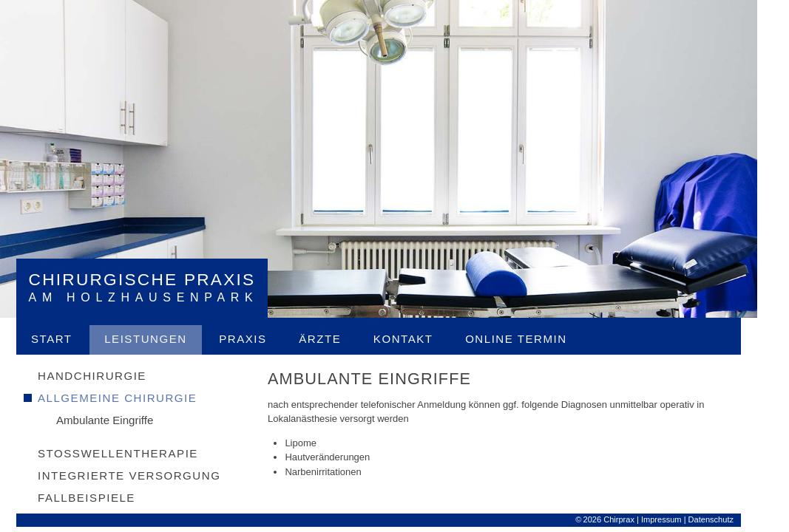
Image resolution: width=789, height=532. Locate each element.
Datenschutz (727, 521)
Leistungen (162, 340)
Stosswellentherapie (134, 455)
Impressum (677, 521)
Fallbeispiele (103, 499)
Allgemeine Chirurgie (133, 399)
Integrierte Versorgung (145, 477)
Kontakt (419, 340)
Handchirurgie (108, 377)
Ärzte (336, 340)
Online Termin (532, 340)
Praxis (259, 340)
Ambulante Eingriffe (121, 422)
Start (68, 340)
